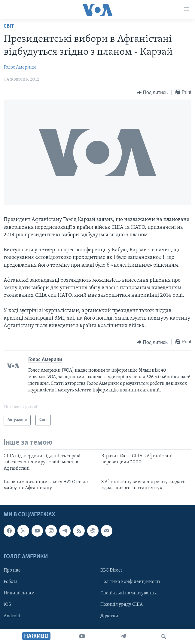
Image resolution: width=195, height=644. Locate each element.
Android (12, 616)
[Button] (152, 93)
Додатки (109, 616)
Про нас (12, 570)
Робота (11, 582)
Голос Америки (20, 67)
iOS (7, 605)
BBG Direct (111, 570)
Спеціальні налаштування (129, 593)
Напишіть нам (19, 593)
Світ (9, 26)
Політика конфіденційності (130, 582)
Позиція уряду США (122, 605)
